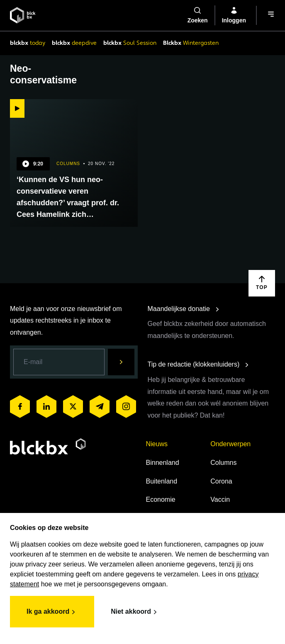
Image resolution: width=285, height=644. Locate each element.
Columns (223, 463)
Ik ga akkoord (52, 612)
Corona (221, 481)
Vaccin (220, 499)
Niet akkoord (135, 612)
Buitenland (162, 481)
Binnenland (163, 463)
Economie (161, 499)
